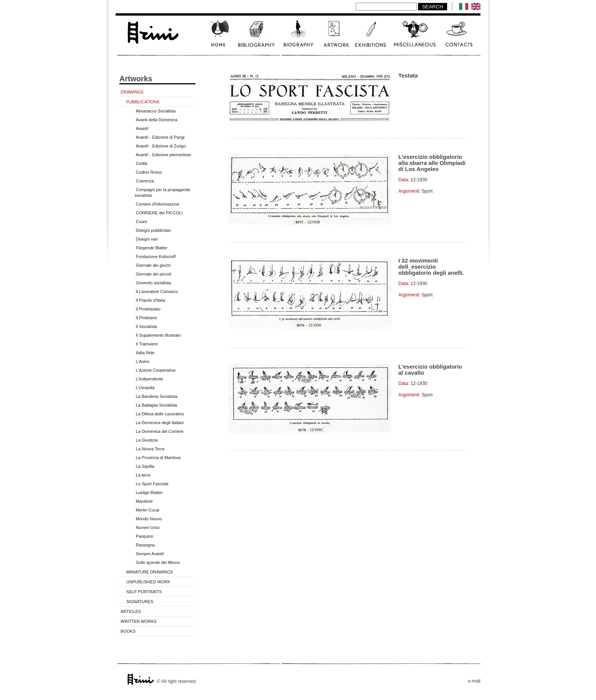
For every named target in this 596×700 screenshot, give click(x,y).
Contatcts (460, 37)
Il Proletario (146, 318)
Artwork (334, 37)
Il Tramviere (147, 344)
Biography (299, 37)
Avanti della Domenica (156, 120)
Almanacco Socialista (156, 111)
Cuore (141, 222)
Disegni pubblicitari (153, 230)
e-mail (474, 681)
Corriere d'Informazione (158, 204)
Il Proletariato (148, 309)
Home (219, 37)
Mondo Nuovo (149, 519)
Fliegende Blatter (151, 248)
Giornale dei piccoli (153, 274)
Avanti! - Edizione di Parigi (160, 137)
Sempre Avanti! (150, 554)
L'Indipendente (149, 379)
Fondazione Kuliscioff (155, 257)
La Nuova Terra (150, 449)
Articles (131, 611)
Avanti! (142, 128)
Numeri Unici (148, 527)
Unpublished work (148, 582)
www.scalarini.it (152, 32)
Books (128, 631)
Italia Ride (145, 353)
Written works (139, 621)
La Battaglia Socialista (156, 405)
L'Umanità (145, 388)
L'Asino (143, 361)
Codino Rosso (149, 172)
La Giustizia (147, 440)
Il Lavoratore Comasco (157, 291)
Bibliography (256, 37)
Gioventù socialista (153, 283)
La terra (143, 475)
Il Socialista (146, 326)
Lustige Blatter (149, 493)
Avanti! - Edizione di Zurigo (161, 146)
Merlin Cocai (147, 510)
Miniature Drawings (150, 572)
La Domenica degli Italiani (160, 423)
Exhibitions (370, 37)
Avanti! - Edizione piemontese (163, 155)
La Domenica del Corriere (159, 431)
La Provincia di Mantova (158, 458)
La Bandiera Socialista (156, 396)
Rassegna (145, 545)
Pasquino (144, 536)
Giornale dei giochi (153, 265)
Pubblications (143, 102)
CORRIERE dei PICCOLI (159, 213)
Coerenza (145, 181)
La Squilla (145, 466)
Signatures (140, 602)
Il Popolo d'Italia (150, 300)
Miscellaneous (415, 37)
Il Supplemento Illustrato (158, 335)
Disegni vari (147, 239)
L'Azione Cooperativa (155, 370)
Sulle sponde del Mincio (158, 562)
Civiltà (141, 163)
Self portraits (144, 592)
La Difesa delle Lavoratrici (160, 414)
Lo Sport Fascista (152, 484)
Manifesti (144, 501)
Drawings (132, 92)
